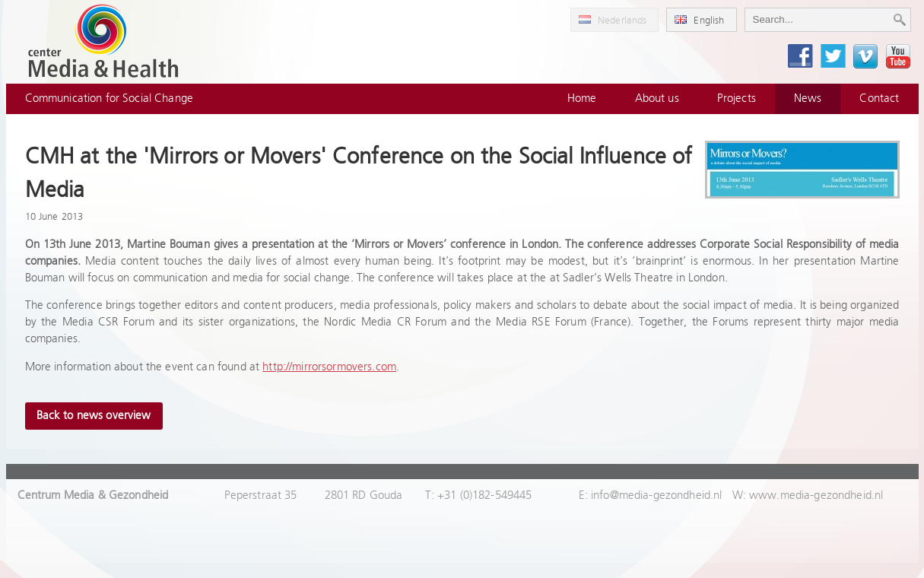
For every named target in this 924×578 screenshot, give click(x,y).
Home (582, 98)
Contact (879, 98)
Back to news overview (94, 416)
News (808, 98)
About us (657, 98)
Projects (737, 98)
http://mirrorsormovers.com (329, 367)
